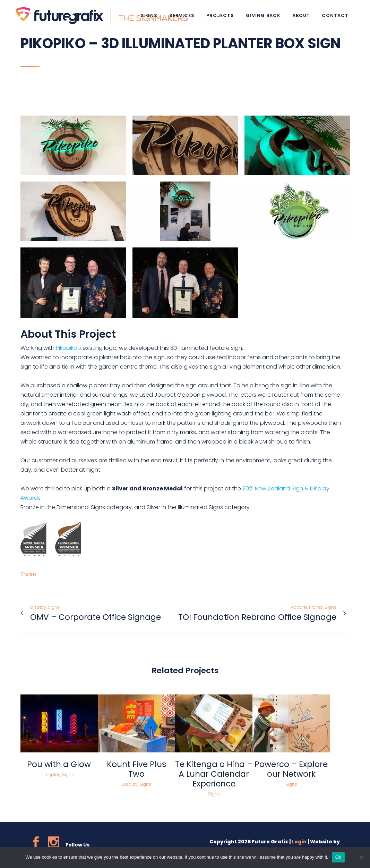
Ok (338, 857)
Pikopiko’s (68, 348)
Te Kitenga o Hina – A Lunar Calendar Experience (214, 774)
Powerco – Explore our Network (291, 769)
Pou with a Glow (59, 764)
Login (299, 842)
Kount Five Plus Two (136, 769)
